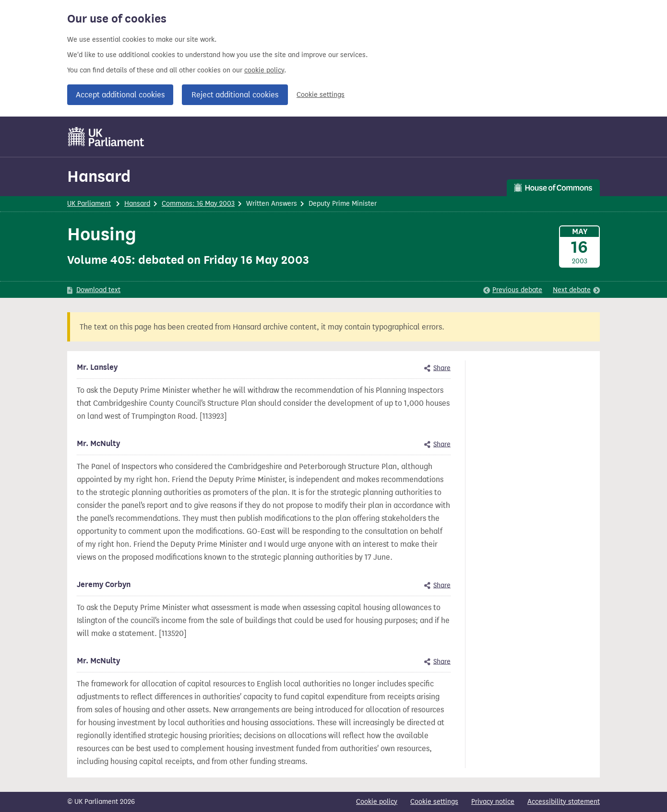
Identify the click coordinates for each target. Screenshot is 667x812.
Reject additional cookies (235, 95)
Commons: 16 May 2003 (198, 204)
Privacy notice (493, 802)
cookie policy (264, 70)
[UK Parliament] (106, 137)
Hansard (99, 176)
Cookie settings (321, 95)
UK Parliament (89, 204)
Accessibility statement (564, 802)
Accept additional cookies (120, 95)
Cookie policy (377, 802)
